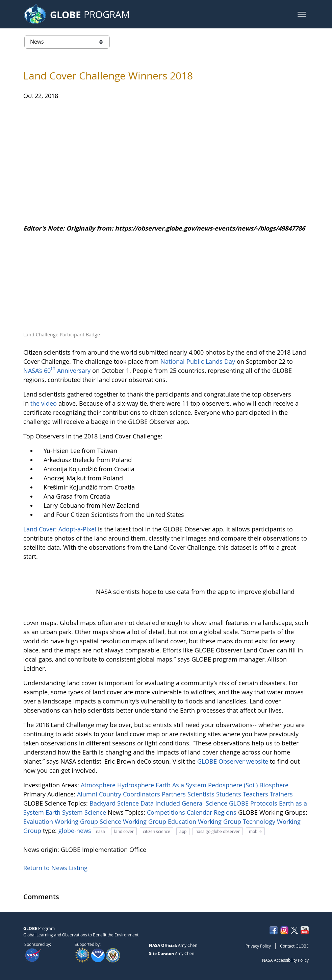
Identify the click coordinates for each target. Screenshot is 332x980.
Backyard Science (115, 803)
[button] (302, 14)
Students (229, 794)
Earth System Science (77, 812)
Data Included (161, 803)
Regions (226, 812)
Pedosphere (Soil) (234, 785)
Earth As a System (182, 785)
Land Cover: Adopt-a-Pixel (60, 529)
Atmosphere (99, 785)
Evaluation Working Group (61, 821)
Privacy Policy (258, 946)
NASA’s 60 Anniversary (57, 371)
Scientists (202, 794)
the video (44, 403)
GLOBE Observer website (233, 761)
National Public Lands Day (198, 361)
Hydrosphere (136, 785)
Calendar (200, 812)
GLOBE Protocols (254, 803)
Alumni (88, 794)
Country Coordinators (130, 794)
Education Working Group (205, 821)
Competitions (167, 812)
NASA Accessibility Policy (285, 960)
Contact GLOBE (294, 946)
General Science (205, 803)
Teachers (256, 794)
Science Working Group (134, 821)
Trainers (281, 794)
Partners (175, 794)
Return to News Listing (55, 868)
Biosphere (274, 785)
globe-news (76, 831)
